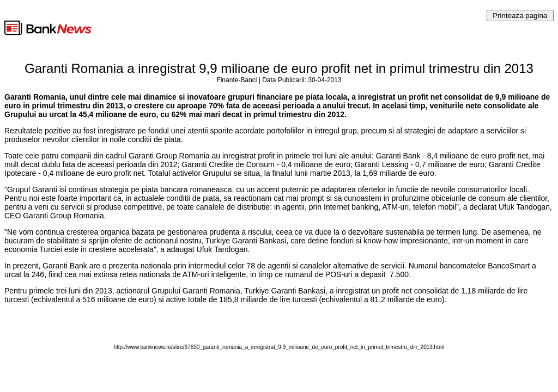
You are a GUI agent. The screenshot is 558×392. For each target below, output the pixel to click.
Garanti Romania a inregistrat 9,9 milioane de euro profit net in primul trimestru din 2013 (279, 68)
